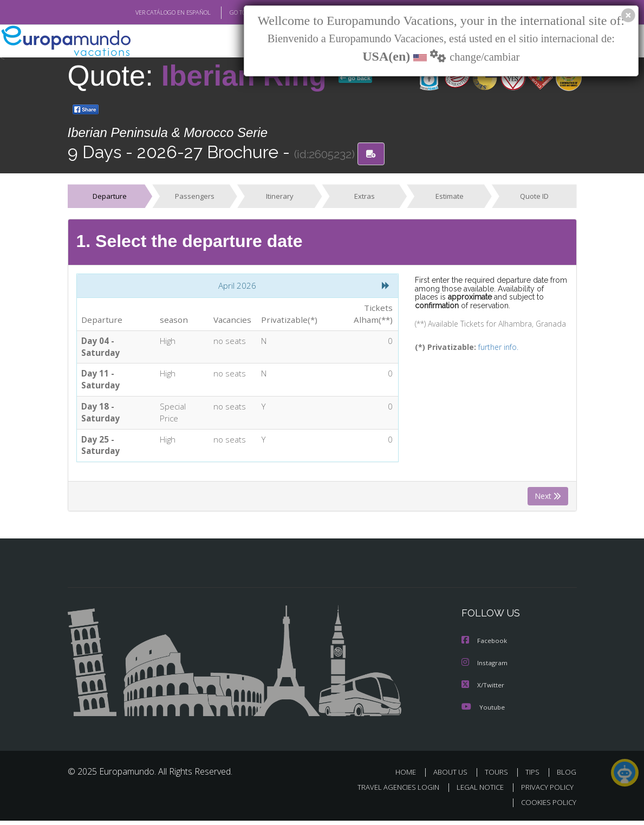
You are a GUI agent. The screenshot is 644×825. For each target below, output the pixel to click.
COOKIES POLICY (547, 807)
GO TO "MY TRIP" (234, 12)
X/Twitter (483, 690)
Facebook (485, 647)
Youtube (483, 712)
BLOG (567, 777)
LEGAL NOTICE (475, 792)
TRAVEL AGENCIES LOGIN (390, 792)
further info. (491, 348)
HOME (410, 777)
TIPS (534, 777)
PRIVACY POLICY (545, 792)
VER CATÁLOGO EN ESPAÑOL (148, 12)
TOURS (499, 777)
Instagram (485, 668)
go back (355, 78)
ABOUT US (454, 777)
